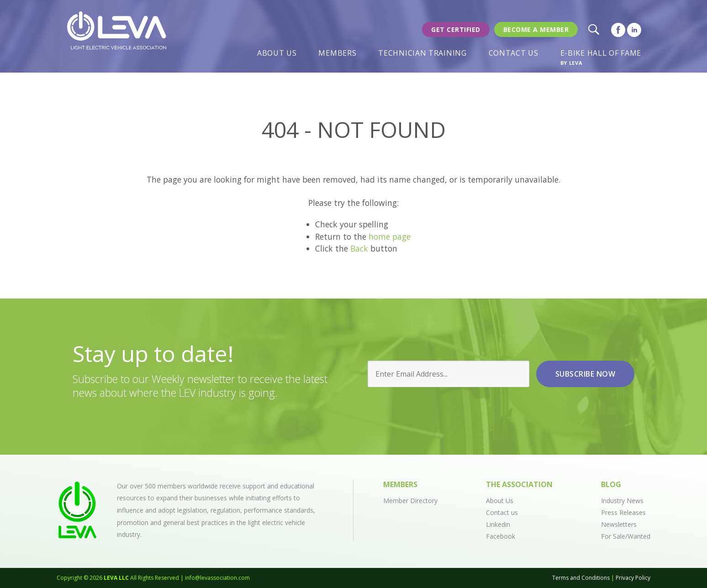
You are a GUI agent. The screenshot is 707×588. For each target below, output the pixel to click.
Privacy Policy (633, 578)
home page (390, 236)
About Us (277, 53)
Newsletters (619, 524)
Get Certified (456, 29)
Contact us (502, 512)
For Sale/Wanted (626, 536)
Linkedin (498, 524)
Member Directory (410, 501)
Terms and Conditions (581, 578)
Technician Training (422, 53)
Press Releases (623, 512)
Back (359, 248)
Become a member (536, 29)
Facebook (501, 536)
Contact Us (514, 53)
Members (337, 53)
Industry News (622, 501)
